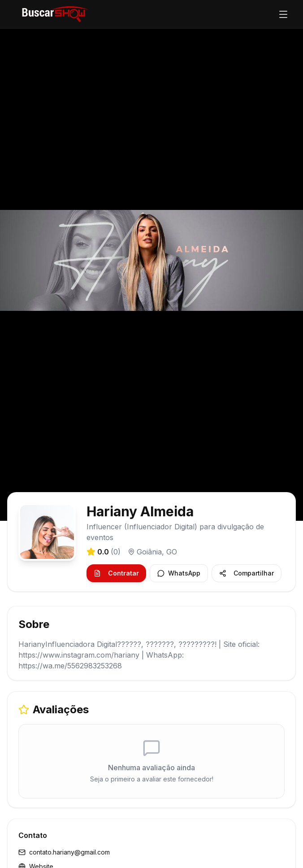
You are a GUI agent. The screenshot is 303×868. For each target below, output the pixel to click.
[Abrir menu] (283, 14)
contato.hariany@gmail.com (64, 852)
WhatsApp (179, 573)
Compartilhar (247, 573)
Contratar (116, 573)
